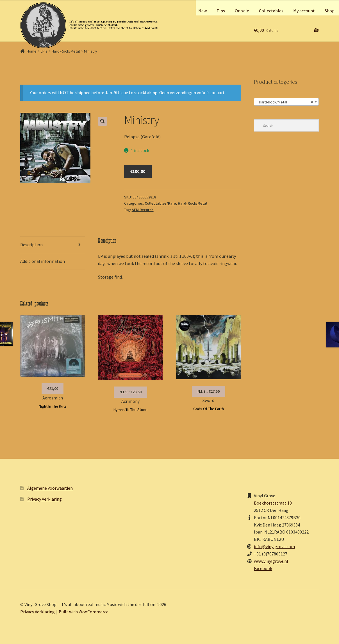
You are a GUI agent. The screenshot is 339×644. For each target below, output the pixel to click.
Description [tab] (31, 245)
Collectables (271, 11)
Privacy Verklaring (45, 499)
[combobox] (286, 102)
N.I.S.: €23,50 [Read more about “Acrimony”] (130, 392)
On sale (242, 11)
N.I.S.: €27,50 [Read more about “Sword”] (209, 391)
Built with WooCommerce (84, 612)
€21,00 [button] (53, 388)
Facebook (263, 568)
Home (32, 51)
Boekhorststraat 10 (273, 503)
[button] (103, 121)
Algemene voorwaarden (50, 488)
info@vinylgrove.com (274, 546)
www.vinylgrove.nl (271, 561)
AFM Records (143, 210)
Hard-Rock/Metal (66, 51)
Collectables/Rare (160, 203)
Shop (330, 11)
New (203, 11)
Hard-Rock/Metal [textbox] (285, 102)
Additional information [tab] (43, 261)
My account (304, 11)
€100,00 (138, 171)
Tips (221, 11)
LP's (44, 51)
